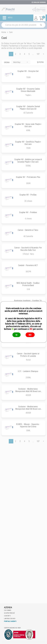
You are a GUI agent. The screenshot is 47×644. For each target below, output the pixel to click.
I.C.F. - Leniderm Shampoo (28, 371)
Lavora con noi (10, 619)
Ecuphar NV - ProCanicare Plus (28, 177)
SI (16, 335)
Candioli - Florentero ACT (28, 265)
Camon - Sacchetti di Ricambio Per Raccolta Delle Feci (28, 249)
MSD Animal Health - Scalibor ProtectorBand (28, 284)
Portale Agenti (10, 621)
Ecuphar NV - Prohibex (28, 212)
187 (38, 54)
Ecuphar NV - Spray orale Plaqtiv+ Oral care (28, 125)
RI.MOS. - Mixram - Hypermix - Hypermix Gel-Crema (28, 425)
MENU (8, 18)
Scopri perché (9, 613)
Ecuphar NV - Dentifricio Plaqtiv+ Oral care (28, 143)
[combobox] (21, 62)
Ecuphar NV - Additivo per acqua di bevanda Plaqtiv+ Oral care (28, 161)
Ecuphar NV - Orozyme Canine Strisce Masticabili (28, 90)
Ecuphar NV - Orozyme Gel (28, 71)
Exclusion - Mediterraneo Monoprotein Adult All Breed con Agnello (28, 391)
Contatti (7, 616)
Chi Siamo (8, 610)
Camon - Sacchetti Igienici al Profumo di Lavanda (28, 355)
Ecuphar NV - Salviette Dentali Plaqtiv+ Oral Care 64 (28, 108)
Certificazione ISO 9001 (12, 628)
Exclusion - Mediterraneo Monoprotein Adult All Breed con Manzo (28, 409)
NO (30, 335)
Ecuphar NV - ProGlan (28, 195)
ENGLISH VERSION (39, 2)
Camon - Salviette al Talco (28, 230)
